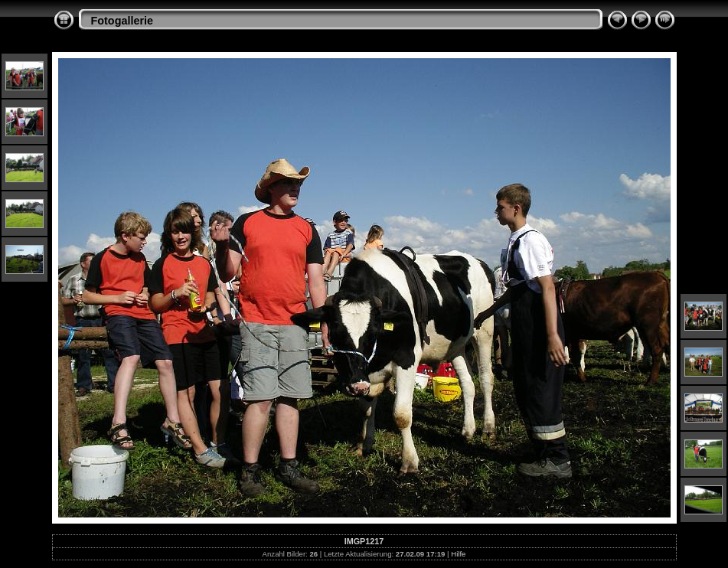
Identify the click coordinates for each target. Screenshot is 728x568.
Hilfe (458, 554)
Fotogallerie (122, 21)
